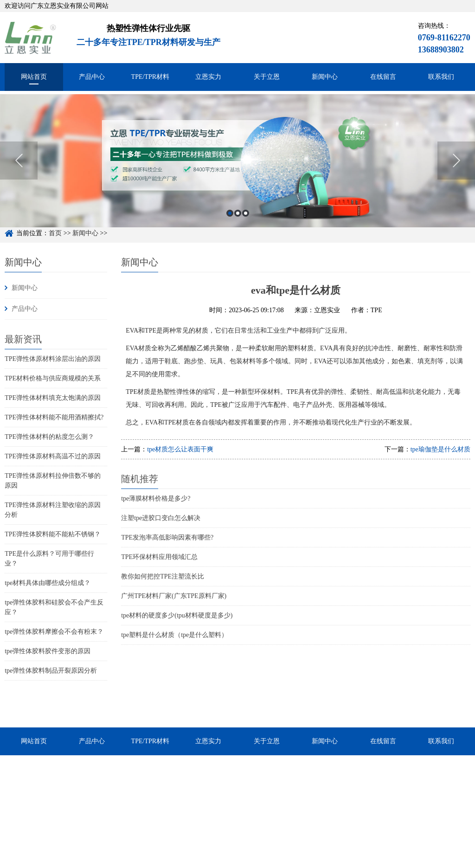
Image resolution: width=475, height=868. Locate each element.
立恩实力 (208, 77)
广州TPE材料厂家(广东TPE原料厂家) (174, 596)
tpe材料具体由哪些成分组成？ (48, 583)
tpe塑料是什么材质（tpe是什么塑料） (174, 635)
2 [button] (238, 224)
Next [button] (456, 171)
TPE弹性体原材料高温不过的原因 (53, 456)
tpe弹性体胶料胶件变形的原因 (48, 651)
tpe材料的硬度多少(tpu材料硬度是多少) (177, 615)
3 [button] (246, 224)
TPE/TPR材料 (150, 77)
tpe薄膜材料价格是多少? (156, 498)
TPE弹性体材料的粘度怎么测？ (49, 437)
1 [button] (230, 224)
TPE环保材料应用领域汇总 (159, 557)
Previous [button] (19, 171)
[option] (237, 171)
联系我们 (441, 77)
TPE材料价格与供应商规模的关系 (53, 378)
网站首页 (34, 77)
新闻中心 (325, 77)
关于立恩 (267, 77)
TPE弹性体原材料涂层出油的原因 (53, 359)
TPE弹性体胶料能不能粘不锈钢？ (53, 534)
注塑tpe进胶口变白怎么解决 (161, 518)
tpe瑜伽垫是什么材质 (440, 449)
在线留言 (383, 77)
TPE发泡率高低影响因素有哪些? (167, 537)
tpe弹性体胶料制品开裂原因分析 (51, 671)
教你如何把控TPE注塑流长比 (163, 576)
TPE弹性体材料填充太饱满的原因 (53, 398)
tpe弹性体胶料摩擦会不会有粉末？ (54, 632)
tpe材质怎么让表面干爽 (180, 449)
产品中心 (92, 77)
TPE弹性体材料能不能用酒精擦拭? (54, 417)
